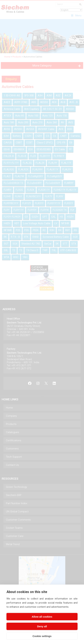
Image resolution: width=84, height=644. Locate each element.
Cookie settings (42, 636)
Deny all (42, 626)
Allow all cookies (42, 617)
